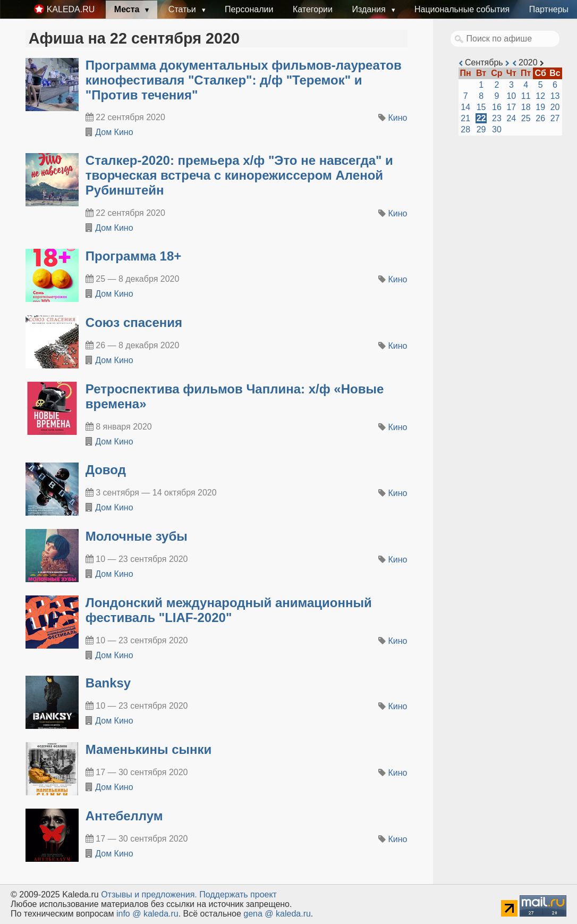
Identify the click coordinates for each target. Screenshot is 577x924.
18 (526, 107)
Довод (106, 470)
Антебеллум (124, 816)
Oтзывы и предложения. (149, 894)
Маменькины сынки (149, 749)
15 (481, 107)
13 (555, 96)
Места (128, 9)
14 (465, 107)
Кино (398, 118)
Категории (313, 9)
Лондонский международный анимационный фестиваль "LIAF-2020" (229, 610)
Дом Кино (114, 132)
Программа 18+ (134, 256)
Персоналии (249, 9)
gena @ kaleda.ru (277, 914)
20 (555, 107)
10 (511, 96)
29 (481, 129)
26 (540, 118)
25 (526, 118)
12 (540, 96)
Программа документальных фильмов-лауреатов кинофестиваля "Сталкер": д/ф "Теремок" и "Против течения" (244, 80)
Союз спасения (134, 322)
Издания (370, 9)
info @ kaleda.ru (147, 914)
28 (465, 129)
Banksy (108, 683)
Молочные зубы (137, 536)
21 (465, 118)
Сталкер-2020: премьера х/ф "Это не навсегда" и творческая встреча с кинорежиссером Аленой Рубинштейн (239, 175)
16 (497, 107)
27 (555, 118)
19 (540, 107)
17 (511, 107)
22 (481, 118)
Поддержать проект (238, 894)
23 (497, 118)
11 (526, 96)
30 (497, 129)
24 (511, 118)
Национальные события (462, 9)
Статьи (183, 9)
